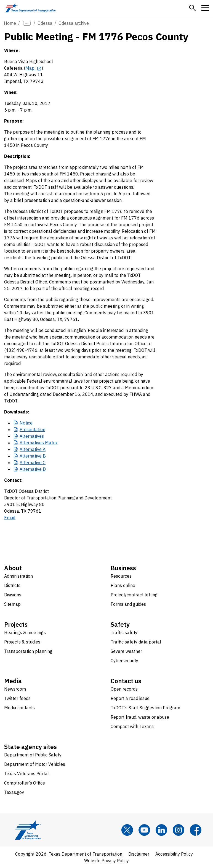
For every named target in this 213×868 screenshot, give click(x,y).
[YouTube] (144, 830)
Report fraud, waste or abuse (140, 717)
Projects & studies (22, 642)
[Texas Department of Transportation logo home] (30, 8)
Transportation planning (28, 651)
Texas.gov (14, 792)
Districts (12, 585)
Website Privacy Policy (106, 861)
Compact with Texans (132, 726)
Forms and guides (128, 604)
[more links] (27, 23)
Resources (121, 576)
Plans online (123, 585)
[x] (127, 830)
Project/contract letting (134, 595)
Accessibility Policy (174, 854)
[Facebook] (196, 830)
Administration (18, 576)
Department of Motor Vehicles (35, 764)
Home (10, 23)
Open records (124, 689)
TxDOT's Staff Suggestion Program (145, 708)
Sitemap (12, 604)
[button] (193, 8)
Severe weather (126, 651)
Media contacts (19, 708)
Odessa (45, 23)
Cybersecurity (124, 661)
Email (10, 518)
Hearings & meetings (25, 632)
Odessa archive (74, 23)
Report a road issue (130, 698)
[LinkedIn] (161, 830)
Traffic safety (124, 632)
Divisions (13, 595)
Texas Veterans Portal (26, 774)
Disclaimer (139, 854)
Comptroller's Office (25, 783)
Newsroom (15, 689)
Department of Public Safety (33, 755)
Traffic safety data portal (136, 642)
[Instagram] (179, 830)
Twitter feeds (17, 698)
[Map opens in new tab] (34, 68)
